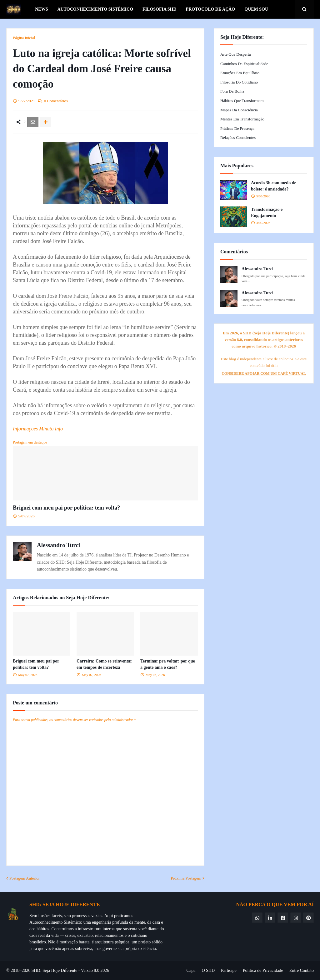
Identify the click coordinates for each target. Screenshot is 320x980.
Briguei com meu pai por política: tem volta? (66, 508)
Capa (191, 970)
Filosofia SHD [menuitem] (160, 9)
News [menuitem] (41, 9)
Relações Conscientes (238, 137)
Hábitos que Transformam (242, 101)
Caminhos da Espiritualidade (244, 64)
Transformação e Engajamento (267, 213)
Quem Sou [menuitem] (256, 9)
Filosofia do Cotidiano (239, 82)
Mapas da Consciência (239, 110)
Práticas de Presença (237, 128)
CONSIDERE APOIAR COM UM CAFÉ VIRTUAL (264, 373)
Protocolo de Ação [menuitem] (211, 9)
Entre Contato (302, 970)
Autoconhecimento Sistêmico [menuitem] (95, 9)
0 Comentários (56, 101)
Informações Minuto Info (38, 429)
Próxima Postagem (186, 878)
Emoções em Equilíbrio (240, 73)
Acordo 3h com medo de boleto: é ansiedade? (274, 186)
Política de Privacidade (263, 970)
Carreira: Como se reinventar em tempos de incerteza (104, 664)
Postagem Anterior (25, 878)
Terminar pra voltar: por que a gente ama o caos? (168, 664)
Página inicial (24, 38)
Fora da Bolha (232, 91)
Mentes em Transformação (242, 119)
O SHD (208, 970)
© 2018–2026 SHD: (24, 970)
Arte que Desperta (235, 54)
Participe (229, 970)
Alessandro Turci (58, 545)
